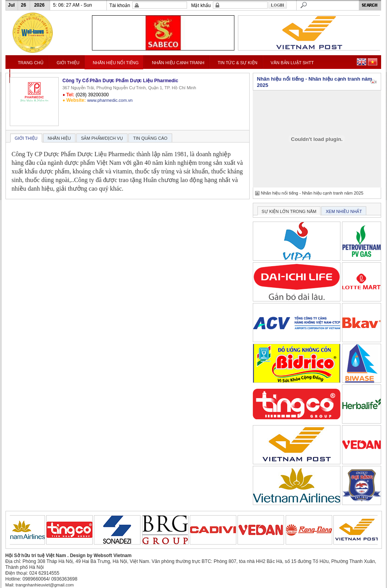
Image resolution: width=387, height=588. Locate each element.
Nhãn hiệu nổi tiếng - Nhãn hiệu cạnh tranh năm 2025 (312, 193)
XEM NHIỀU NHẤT (344, 211)
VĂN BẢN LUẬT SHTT (292, 63)
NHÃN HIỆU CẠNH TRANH (178, 63)
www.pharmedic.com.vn (110, 100)
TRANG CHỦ (30, 63)
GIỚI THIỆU (68, 63)
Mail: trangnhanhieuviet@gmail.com (40, 585)
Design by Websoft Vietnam (101, 556)
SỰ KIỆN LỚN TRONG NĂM (289, 211)
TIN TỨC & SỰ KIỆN (237, 63)
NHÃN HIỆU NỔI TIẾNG (116, 63)
